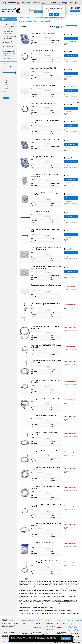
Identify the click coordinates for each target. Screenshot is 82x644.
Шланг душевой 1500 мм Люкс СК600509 (45, 139)
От (3, 67)
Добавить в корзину (71, 38)
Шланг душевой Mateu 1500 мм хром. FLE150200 (46, 543)
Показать (6, 98)
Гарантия (24, 626)
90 (63, 27)
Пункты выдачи (36, 3)
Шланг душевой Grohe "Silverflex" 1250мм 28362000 (46, 506)
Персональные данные (62, 630)
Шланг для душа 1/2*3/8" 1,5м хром (43, 86)
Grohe (6, 81)
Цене (30, 27)
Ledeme (7, 87)
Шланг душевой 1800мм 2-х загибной (44, 451)
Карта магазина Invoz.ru (27, 633)
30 (57, 27)
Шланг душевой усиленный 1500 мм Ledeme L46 (46, 230)
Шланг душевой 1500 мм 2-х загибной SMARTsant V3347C (46, 362)
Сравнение (65, 642)
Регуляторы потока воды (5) (10, 36)
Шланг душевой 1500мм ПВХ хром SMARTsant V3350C (46, 433)
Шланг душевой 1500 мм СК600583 (43, 157)
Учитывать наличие (71, 27)
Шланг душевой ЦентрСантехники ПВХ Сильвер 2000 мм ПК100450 (46, 268)
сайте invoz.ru (37, 610)
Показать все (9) (7, 92)
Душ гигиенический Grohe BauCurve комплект (46, 286)
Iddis (6, 83)
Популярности (36, 27)
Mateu (6, 89)
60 (60, 27)
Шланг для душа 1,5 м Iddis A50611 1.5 (44, 51)
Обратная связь (75, 11)
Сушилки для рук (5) (8, 49)
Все (31, 579)
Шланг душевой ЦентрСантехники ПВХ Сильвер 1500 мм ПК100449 (46, 249)
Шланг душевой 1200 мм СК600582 (43, 33)
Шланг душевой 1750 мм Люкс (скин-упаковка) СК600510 (46, 175)
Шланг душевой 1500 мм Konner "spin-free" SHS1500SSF (46, 381)
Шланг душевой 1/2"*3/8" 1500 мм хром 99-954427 (46, 122)
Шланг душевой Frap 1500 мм (41, 212)
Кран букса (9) (6, 29)
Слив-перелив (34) (7, 39)
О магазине (24, 624)
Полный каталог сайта (27, 631)
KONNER (7, 85)
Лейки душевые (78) (8, 31)
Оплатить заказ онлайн (41, 12)
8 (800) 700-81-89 (75, 9)
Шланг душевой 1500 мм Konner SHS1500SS (46, 399)
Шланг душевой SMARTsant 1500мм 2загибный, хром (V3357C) (46, 562)
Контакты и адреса (38, 627)
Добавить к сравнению (71, 44)
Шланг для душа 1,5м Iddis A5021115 (43, 68)
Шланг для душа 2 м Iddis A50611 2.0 (43, 103)
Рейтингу (43, 27)
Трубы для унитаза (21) (8, 51)
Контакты (29, 3)
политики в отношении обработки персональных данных (74, 629)
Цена (4, 64)
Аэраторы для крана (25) (9, 24)
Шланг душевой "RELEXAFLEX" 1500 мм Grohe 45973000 (46, 328)
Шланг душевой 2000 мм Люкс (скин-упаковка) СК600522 (46, 194)
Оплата (23, 3)
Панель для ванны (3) (8, 34)
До (11, 67)
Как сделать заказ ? (61, 624)
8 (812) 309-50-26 (75, 7)
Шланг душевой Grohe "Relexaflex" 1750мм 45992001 (46, 487)
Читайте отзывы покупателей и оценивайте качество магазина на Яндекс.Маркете (50, 626)
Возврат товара (37, 632)
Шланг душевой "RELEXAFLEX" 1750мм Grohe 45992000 (46, 346)
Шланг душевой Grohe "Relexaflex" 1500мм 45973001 (46, 469)
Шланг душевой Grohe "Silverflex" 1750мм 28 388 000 (46, 525)
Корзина (63, 3)
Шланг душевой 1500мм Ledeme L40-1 (44, 416)
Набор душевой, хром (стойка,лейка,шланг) (46, 305)
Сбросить (4, 100)
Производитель (7, 78)
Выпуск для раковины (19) (9, 26)
